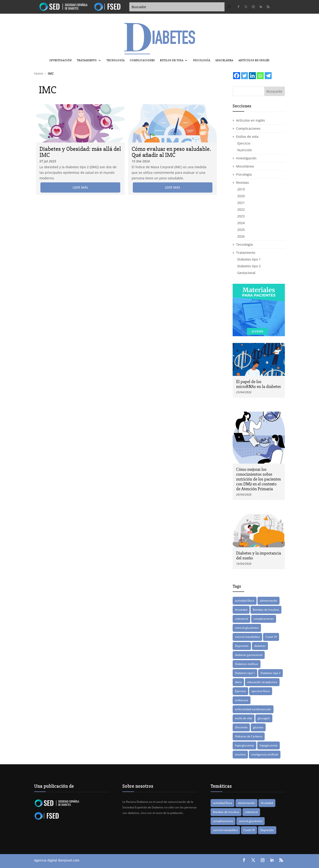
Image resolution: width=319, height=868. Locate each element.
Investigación (61, 60)
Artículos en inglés (254, 60)
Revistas (243, 182)
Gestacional (246, 273)
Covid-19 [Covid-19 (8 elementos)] (271, 637)
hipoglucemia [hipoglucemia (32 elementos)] (269, 745)
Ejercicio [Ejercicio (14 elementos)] (240, 691)
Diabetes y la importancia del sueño (259, 556)
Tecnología (116, 60)
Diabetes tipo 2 (249, 266)
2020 (241, 196)
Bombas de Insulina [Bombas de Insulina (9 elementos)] (266, 610)
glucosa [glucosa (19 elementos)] (258, 727)
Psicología (202, 60)
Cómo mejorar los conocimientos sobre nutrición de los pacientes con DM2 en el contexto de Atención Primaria (259, 479)
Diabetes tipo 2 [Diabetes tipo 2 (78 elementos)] (270, 673)
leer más (80, 187)
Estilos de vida (172, 60)
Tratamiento (87, 60)
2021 (241, 203)
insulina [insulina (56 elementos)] (240, 754)
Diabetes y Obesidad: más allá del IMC (80, 152)
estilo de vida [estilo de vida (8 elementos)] (244, 718)
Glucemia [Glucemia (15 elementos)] (241, 727)
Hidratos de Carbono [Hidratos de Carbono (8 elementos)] (249, 736)
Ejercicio (244, 143)
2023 (241, 216)
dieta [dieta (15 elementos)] (238, 682)
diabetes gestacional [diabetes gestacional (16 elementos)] (249, 655)
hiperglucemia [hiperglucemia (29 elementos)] (244, 745)
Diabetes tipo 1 (249, 259)
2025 (241, 230)
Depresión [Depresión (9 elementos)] (242, 646)
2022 (241, 209)
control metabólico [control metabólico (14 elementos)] (247, 637)
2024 (241, 223)
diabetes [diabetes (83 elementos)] (260, 646)
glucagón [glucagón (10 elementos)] (264, 718)
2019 (241, 189)
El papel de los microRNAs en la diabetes (259, 384)
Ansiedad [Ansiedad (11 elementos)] (241, 610)
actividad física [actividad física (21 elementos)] (245, 601)
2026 (241, 236)
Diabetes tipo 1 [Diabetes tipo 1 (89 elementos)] (245, 673)
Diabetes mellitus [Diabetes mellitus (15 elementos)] (247, 664)
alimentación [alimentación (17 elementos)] (269, 601)
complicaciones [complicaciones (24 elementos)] (264, 619)
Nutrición (245, 150)
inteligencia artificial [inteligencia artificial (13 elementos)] (265, 754)
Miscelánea (224, 60)
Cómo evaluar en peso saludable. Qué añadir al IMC (171, 152)
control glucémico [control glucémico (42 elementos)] (247, 628)
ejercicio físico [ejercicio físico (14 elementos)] (261, 691)
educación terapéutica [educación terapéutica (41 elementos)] (262, 682)
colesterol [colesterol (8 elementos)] (241, 619)
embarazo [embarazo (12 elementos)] (242, 700)
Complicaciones (142, 60)
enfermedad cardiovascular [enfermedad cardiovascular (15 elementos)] (253, 709)
